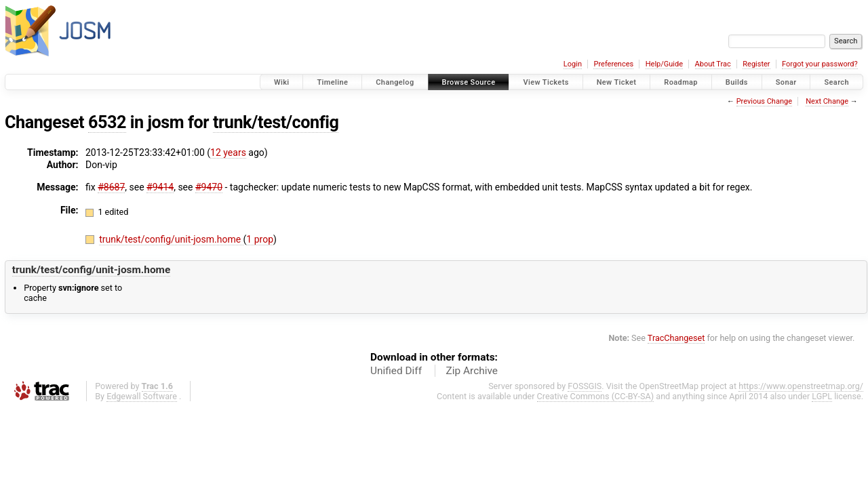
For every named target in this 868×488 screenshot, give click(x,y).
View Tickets (546, 82)
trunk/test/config (276, 122)
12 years (228, 152)
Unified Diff (396, 371)
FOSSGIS (585, 386)
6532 (107, 122)
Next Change (827, 101)
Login (573, 64)
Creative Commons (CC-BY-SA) (596, 396)
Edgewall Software (142, 396)
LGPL (822, 396)
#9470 (209, 187)
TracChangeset (676, 338)
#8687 (111, 187)
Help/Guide (664, 64)
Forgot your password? (820, 64)
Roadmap (681, 82)
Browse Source (469, 82)
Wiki (282, 82)
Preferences (613, 64)
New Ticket (617, 82)
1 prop (260, 239)
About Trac (713, 64)
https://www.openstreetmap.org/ (801, 386)
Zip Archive (472, 371)
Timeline (332, 82)
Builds (737, 82)
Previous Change (764, 101)
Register (756, 64)
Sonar (786, 82)
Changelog (395, 82)
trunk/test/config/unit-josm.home (171, 239)
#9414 (160, 187)
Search (836, 82)
